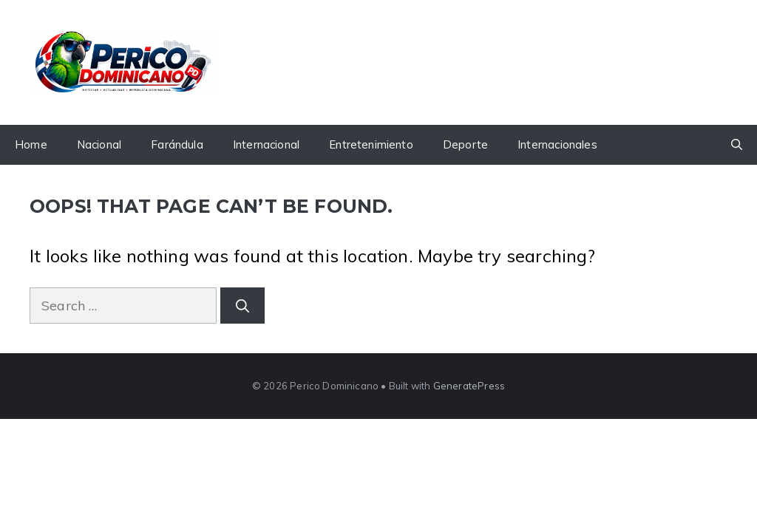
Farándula (177, 144)
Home (31, 144)
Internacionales (557, 144)
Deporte (465, 144)
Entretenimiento (371, 144)
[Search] (242, 306)
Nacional (99, 144)
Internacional (266, 144)
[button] (737, 145)
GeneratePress (469, 386)
